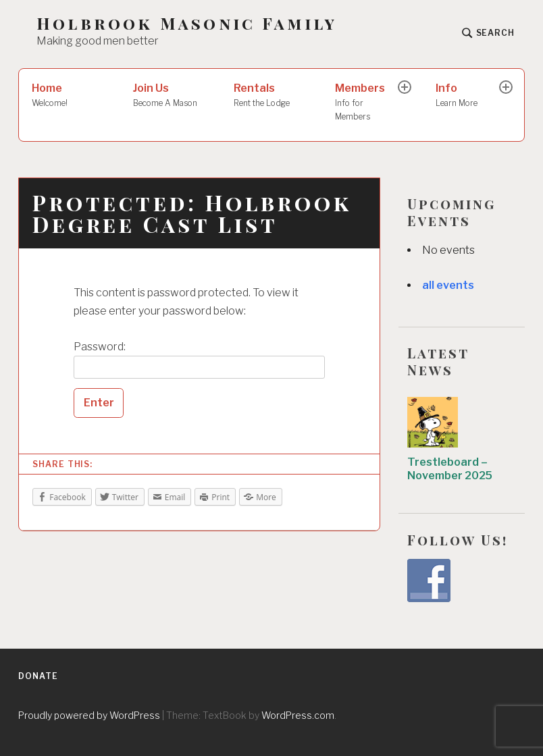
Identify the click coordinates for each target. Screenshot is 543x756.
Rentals (271, 96)
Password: (199, 360)
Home (69, 96)
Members (368, 103)
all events (448, 285)
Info (468, 96)
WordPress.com (298, 715)
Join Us (171, 96)
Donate (38, 676)
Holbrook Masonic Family (187, 23)
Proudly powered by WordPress (89, 715)
